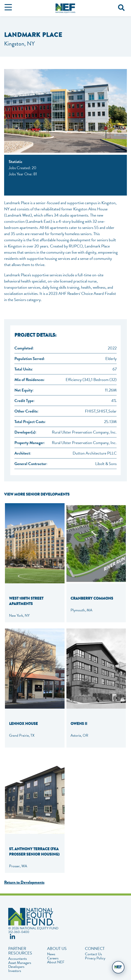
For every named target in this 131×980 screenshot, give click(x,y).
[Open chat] (118, 967)
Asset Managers (20, 963)
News (51, 954)
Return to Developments (24, 882)
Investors (15, 971)
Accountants (17, 959)
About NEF (56, 962)
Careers (53, 958)
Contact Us (93, 954)
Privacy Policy (95, 958)
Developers (16, 967)
